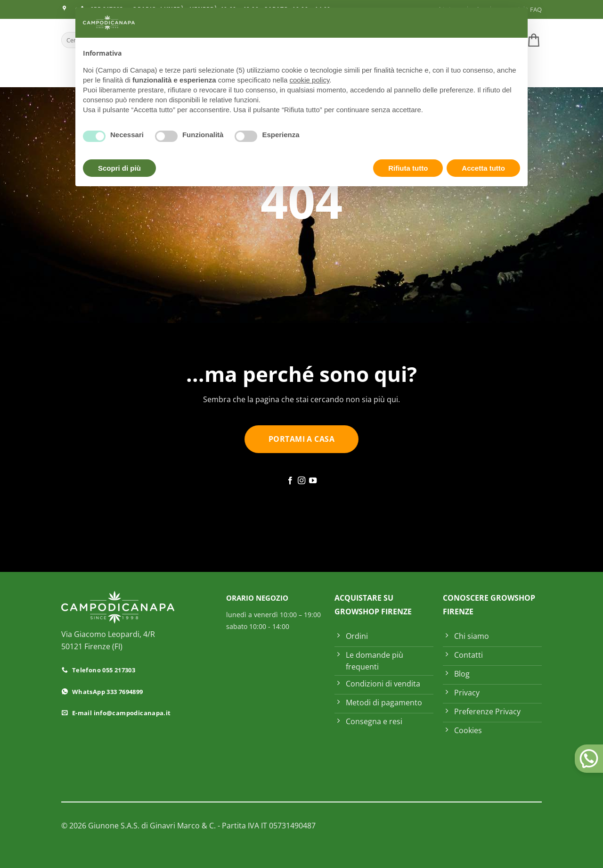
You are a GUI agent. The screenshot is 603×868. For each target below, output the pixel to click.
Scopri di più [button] (119, 168)
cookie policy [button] (310, 80)
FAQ (536, 9)
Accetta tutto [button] (483, 168)
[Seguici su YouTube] (313, 481)
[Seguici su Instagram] (301, 481)
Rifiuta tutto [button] (408, 168)
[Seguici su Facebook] (290, 481)
